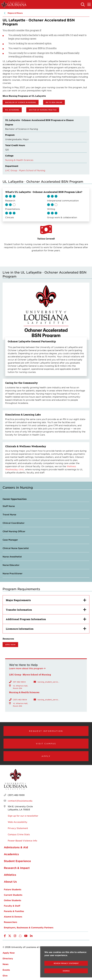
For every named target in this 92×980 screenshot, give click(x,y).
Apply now (10, 645)
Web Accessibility (18, 822)
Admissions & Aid (16, 847)
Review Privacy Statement (66, 963)
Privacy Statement (18, 828)
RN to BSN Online (54, 102)
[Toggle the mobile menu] (89, 5)
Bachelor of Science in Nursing (21, 102)
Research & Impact (17, 868)
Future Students (13, 889)
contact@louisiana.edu (20, 801)
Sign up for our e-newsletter (23, 816)
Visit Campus (46, 744)
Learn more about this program (26, 668)
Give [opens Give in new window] (5, 975)
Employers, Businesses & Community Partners (29, 927)
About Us (10, 882)
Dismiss (66, 971)
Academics (11, 854)
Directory (8, 958)
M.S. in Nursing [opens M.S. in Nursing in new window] (12, 110)
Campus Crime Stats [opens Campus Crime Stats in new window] (19, 834)
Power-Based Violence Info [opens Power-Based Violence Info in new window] (22, 841)
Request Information (46, 731)
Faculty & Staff (12, 906)
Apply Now (9, 953)
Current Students (13, 895)
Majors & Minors (15, 13)
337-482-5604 (19, 682)
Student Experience (17, 861)
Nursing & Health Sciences (19, 160)
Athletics (10, 875)
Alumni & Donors (13, 917)
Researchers (10, 922)
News (5, 964)
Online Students (12, 900)
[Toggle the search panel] (83, 5)
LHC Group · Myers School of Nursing (25, 170)
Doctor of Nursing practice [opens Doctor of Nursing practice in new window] (43, 110)
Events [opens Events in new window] (6, 970)
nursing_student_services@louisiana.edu (49, 682)
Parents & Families (14, 911)
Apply (46, 756)
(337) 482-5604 (20, 700)
